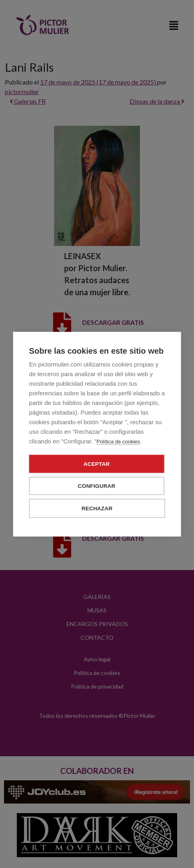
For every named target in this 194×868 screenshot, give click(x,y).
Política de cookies (118, 441)
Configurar (97, 486)
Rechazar (97, 508)
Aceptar (97, 464)
